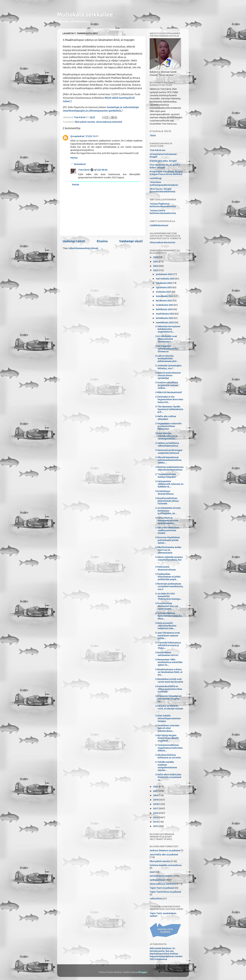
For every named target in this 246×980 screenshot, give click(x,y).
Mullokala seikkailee (85, 14)
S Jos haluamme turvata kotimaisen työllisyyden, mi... (168, 511)
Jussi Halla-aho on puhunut (164, 855)
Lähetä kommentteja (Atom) (83, 248)
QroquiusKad (77, 136)
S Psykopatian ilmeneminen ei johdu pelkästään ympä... (168, 577)
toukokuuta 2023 (165, 305)
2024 (156, 266)
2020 (156, 795)
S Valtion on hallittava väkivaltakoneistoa (167, 444)
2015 (156, 817)
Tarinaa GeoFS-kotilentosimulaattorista (163, 212)
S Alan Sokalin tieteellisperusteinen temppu (168, 718)
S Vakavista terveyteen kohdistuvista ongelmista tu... (168, 329)
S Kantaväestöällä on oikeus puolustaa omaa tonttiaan (169, 689)
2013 (156, 826)
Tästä (153, 135)
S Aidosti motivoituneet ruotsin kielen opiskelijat (168, 376)
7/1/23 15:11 (92, 136)
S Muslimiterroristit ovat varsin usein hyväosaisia (169, 680)
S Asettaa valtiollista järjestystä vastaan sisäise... (167, 385)
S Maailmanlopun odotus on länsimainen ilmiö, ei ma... (169, 672)
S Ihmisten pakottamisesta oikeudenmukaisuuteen (169, 468)
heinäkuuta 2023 (165, 296)
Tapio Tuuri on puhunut (162, 888)
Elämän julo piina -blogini (163, 161)
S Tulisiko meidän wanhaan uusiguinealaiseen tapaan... (166, 766)
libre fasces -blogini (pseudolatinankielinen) (162, 190)
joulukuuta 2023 (165, 274)
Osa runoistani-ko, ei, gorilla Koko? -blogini (165, 166)
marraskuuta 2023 (166, 279)
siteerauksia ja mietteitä (109, 122)
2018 (156, 804)
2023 (156, 270)
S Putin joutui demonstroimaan (166, 568)
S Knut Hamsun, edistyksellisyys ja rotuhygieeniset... (166, 436)
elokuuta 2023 (164, 292)
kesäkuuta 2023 (164, 301)
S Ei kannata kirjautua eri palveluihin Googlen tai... (168, 699)
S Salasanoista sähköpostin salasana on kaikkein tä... (169, 484)
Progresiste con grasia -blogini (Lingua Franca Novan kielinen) (166, 173)
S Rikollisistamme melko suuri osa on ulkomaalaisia (168, 550)
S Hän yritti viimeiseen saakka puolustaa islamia (167, 530)
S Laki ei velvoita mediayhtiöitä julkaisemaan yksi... (167, 359)
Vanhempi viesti (131, 241)
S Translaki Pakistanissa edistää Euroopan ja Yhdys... (168, 645)
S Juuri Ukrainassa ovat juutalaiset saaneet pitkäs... (168, 636)
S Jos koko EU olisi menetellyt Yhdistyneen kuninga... (169, 596)
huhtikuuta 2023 (165, 309)
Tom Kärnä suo (158, 150)
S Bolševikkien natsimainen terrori (167, 654)
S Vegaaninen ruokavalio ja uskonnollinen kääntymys (168, 426)
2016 (156, 813)
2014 (156, 822)
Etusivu (102, 241)
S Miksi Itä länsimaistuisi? (169, 392)
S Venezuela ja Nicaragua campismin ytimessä (169, 451)
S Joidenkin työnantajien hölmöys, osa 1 (168, 367)
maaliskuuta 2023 (165, 314)
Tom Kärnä (84, 170)
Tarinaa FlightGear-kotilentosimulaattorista (163, 205)
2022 (156, 787)
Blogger (143, 972)
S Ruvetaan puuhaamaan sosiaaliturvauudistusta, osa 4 (169, 586)
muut (152, 872)
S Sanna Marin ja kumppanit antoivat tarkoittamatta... (167, 521)
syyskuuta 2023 (164, 287)
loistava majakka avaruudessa (166, 865)
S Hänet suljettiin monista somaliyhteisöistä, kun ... (169, 560)
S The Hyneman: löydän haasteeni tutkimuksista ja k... (169, 409)
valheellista (156, 899)
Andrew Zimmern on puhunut (165, 850)
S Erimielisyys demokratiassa (164, 493)
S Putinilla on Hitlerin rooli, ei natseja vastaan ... (169, 709)
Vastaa (74, 158)
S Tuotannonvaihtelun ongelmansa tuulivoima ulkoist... (169, 748)
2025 (156, 262)
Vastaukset (80, 164)
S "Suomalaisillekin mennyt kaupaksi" (166, 476)
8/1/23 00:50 (101, 170)
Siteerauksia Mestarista (162, 242)
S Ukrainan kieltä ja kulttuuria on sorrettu (168, 756)
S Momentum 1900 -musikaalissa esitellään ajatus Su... (169, 662)
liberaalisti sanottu (85, 122)
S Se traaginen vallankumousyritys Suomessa (167, 349)
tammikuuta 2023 (165, 322)
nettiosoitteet (157, 880)
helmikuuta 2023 (165, 318)
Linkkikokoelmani (159, 225)
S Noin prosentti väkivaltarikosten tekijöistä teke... (166, 626)
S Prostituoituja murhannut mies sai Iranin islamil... (167, 606)
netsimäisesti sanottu (161, 876)
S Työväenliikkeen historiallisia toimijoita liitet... (169, 616)
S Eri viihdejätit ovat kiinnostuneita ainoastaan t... (166, 339)
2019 (156, 800)
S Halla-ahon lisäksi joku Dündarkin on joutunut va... (168, 777)
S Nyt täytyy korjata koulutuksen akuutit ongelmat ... (167, 738)
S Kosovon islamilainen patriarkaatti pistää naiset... (168, 540)
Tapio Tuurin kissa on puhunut (165, 892)
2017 (156, 808)
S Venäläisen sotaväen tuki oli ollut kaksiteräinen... (167, 728)
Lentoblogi (156, 178)
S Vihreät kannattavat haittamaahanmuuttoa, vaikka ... (168, 460)
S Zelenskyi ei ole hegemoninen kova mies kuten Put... (169, 399)
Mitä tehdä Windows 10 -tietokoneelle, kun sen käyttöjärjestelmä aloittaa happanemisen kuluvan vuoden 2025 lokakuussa (166, 954)
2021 (156, 791)
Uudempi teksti (74, 241)
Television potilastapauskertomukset (164, 183)
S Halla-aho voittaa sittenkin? (166, 418)
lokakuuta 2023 (164, 283)
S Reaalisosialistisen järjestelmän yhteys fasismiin (167, 501)
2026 (156, 257)
